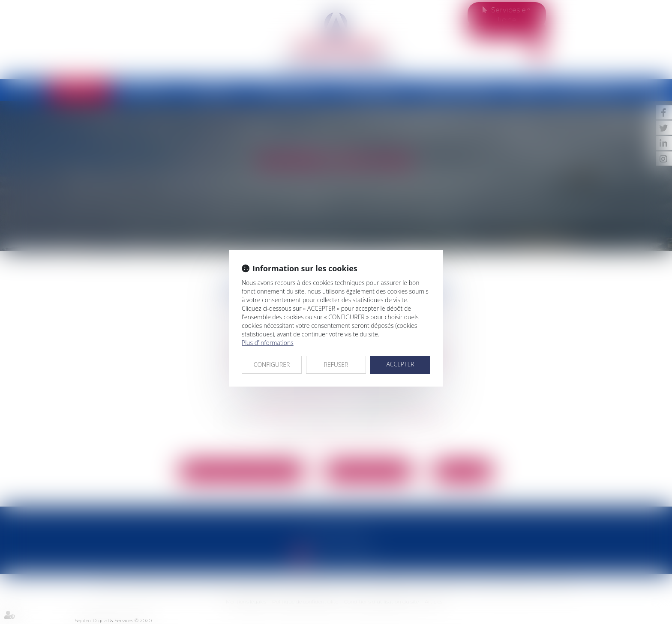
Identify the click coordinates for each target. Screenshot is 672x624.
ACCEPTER (400, 364)
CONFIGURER (272, 364)
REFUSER (336, 364)
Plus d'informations (268, 343)
